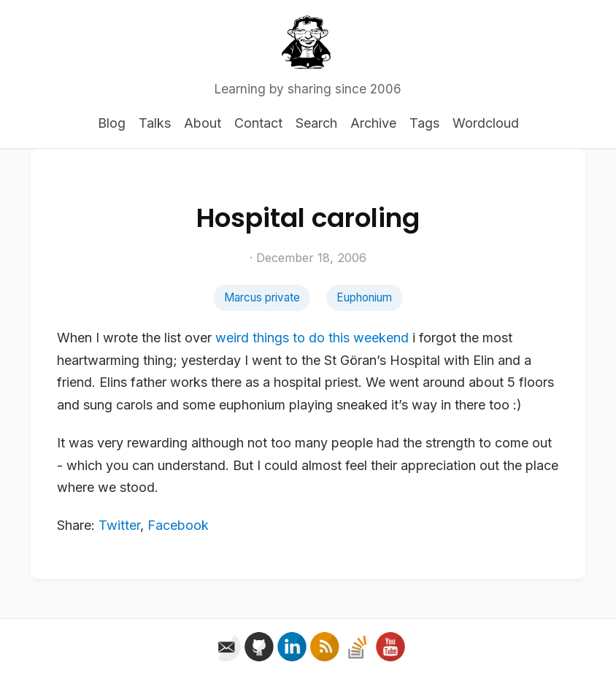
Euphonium (364, 297)
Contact (258, 123)
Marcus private (262, 297)
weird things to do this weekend (312, 338)
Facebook (178, 525)
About (203, 123)
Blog (112, 123)
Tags (424, 123)
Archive (373, 123)
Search (316, 123)
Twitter (119, 525)
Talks (155, 123)
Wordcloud (486, 123)
